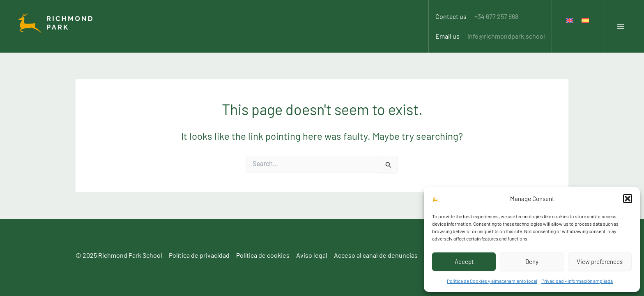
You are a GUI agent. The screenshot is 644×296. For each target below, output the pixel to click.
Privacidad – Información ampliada (577, 281)
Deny (532, 261)
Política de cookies (263, 255)
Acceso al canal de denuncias (376, 255)
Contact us (477, 12)
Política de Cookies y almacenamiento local (492, 281)
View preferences (600, 261)
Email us (490, 22)
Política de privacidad (199, 255)
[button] (628, 199)
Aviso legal (312, 255)
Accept (464, 261)
